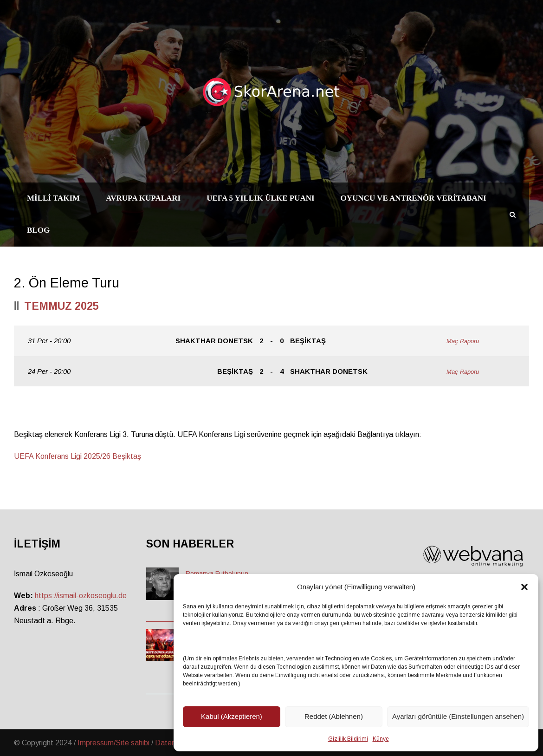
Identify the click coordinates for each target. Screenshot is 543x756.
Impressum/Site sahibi (113, 743)
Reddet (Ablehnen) (334, 716)
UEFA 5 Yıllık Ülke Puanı (260, 198)
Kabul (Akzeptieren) (232, 716)
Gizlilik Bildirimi (348, 739)
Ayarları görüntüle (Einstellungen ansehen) (458, 716)
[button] (524, 587)
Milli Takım (53, 198)
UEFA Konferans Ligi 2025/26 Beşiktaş (78, 456)
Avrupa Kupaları (143, 198)
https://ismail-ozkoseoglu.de (81, 596)
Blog (38, 230)
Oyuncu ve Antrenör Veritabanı (414, 198)
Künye (381, 739)
